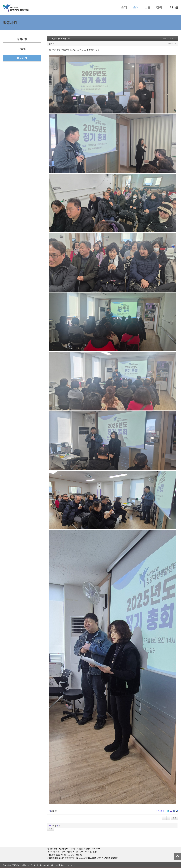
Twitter (168, 812)
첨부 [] (54, 811)
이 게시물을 (160, 811)
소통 (147, 7)
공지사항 (22, 39)
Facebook (174, 812)
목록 (174, 818)
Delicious (177, 812)
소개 (124, 7)
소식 (136, 7)
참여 (159, 7)
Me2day (171, 812)
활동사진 (22, 58)
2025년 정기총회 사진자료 (59, 39)
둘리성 (52, 44)
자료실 (22, 49)
